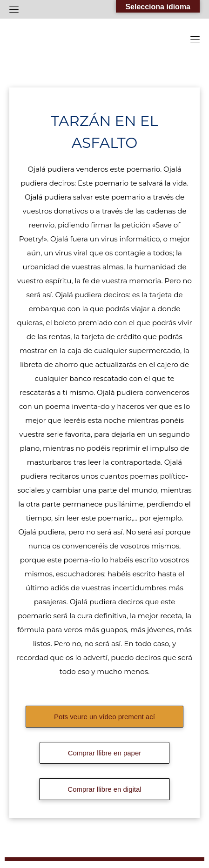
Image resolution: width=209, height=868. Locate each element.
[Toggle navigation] (14, 9)
